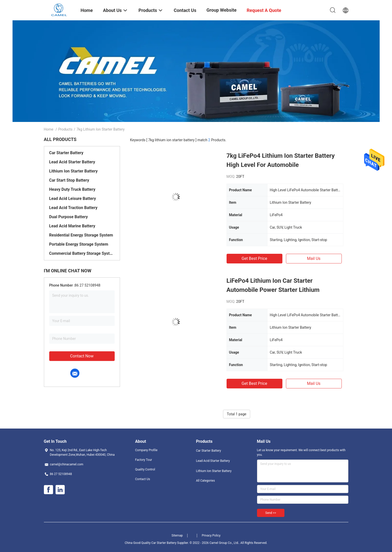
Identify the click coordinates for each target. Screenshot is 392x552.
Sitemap (177, 535)
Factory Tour (144, 460)
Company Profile (146, 450)
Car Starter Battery (66, 153)
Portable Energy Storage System (79, 244)
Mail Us (314, 258)
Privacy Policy (211, 535)
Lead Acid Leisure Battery (73, 199)
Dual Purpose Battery (69, 217)
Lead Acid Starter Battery (72, 162)
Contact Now (82, 356)
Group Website (222, 10)
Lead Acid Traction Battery (73, 208)
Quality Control (145, 469)
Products (65, 129)
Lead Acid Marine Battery (72, 226)
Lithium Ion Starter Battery (73, 171)
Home (49, 129)
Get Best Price (254, 258)
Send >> (271, 513)
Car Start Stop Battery (69, 180)
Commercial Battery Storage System (82, 253)
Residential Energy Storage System (81, 235)
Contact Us (143, 479)
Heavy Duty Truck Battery (72, 189)
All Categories (206, 481)
